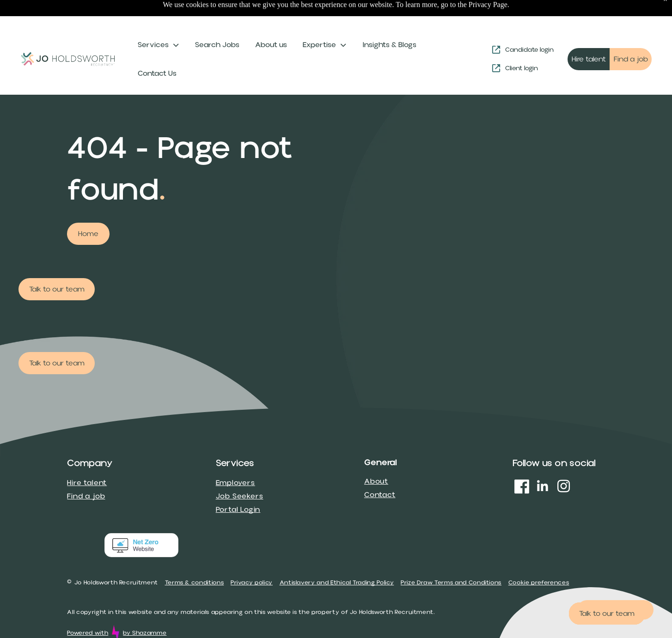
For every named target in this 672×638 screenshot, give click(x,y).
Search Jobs (217, 22)
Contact (380, 472)
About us (271, 22)
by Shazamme (145, 610)
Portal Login (238, 486)
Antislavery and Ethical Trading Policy (337, 559)
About (376, 458)
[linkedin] (543, 465)
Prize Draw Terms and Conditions (451, 559)
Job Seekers (240, 473)
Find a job (86, 473)
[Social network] (522, 465)
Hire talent (87, 460)
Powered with (88, 610)
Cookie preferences (539, 559)
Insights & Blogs (390, 22)
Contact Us (157, 50)
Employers (235, 460)
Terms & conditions (195, 559)
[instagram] (563, 465)
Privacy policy (252, 559)
